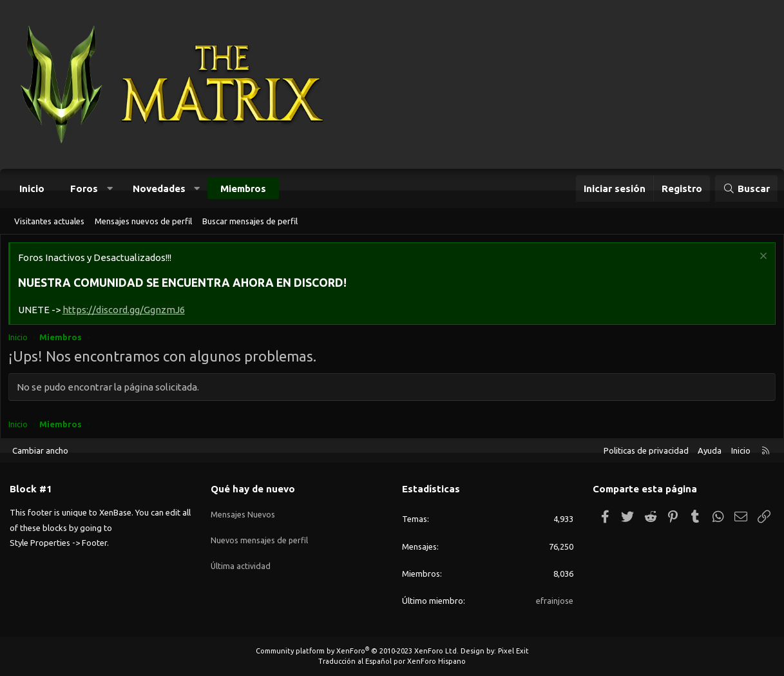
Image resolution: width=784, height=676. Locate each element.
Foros (84, 188)
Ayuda (710, 450)
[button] (110, 188)
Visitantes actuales (49, 221)
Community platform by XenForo (357, 651)
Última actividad (241, 558)
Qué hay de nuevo (253, 489)
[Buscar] (746, 188)
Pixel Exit (513, 651)
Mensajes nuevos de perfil (143, 221)
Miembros (243, 188)
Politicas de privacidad (646, 450)
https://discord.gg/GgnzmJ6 (126, 312)
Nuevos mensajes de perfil (260, 535)
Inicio (32, 188)
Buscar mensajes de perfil (250, 221)
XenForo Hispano (436, 661)
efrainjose (555, 601)
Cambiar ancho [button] (40, 450)
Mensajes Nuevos (243, 511)
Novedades (159, 188)
